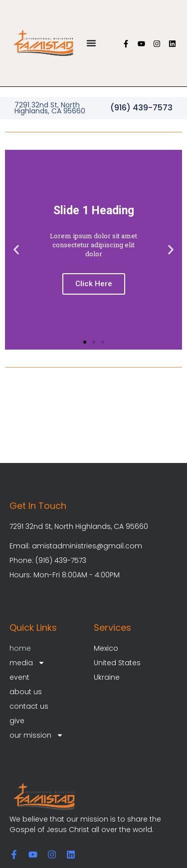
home (20, 648)
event (19, 677)
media (27, 663)
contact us (29, 706)
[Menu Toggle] (91, 43)
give (17, 721)
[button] (16, 249)
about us (26, 692)
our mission (36, 735)
